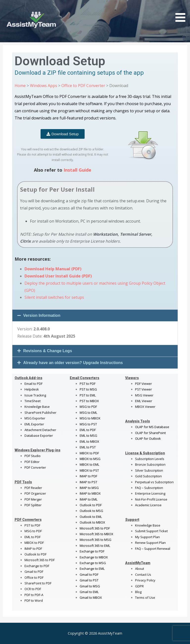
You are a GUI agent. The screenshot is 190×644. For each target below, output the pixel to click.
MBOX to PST (89, 470)
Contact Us (143, 575)
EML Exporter (34, 424)
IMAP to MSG (89, 488)
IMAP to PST (88, 482)
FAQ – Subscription (149, 488)
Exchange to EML (92, 569)
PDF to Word (34, 600)
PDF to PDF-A (34, 595)
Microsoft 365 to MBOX (96, 534)
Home (20, 86)
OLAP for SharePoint (150, 433)
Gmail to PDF (89, 575)
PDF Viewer (143, 384)
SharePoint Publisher (40, 413)
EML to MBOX (89, 441)
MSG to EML (88, 413)
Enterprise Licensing (150, 493)
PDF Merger (33, 499)
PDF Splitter (33, 505)
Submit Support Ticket (151, 531)
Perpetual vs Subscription (154, 482)
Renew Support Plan (150, 543)
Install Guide (77, 170)
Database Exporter (39, 436)
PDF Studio (33, 456)
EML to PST (88, 447)
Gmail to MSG (90, 586)
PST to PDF (32, 525)
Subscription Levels (150, 459)
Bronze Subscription (150, 464)
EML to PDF (33, 537)
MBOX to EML (89, 464)
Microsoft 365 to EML (95, 546)
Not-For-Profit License (151, 499)
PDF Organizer (35, 493)
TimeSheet (33, 401)
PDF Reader (33, 488)
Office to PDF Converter (83, 86)
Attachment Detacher (40, 430)
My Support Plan (147, 537)
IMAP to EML (89, 499)
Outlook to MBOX (92, 522)
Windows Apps (44, 86)
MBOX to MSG (90, 459)
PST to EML (88, 395)
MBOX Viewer (145, 407)
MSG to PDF (33, 531)
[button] (95, 315)
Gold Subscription (148, 476)
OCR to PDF (33, 589)
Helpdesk (32, 389)
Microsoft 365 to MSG (95, 540)
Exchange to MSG (93, 563)
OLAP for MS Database (152, 427)
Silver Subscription (149, 470)
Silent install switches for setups (54, 297)
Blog (138, 592)
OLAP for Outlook (148, 438)
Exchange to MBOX (94, 557)
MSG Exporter (35, 418)
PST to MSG (88, 389)
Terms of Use (145, 598)
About (140, 569)
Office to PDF (34, 577)
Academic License (148, 505)
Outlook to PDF (36, 554)
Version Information (42, 315)
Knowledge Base (37, 407)
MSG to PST (88, 424)
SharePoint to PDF (38, 583)
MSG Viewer (144, 395)
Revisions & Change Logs (48, 351)
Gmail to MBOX (91, 598)
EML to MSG (88, 436)
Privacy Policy (145, 580)
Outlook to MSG (91, 511)
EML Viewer (144, 401)
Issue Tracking (35, 395)
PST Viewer (143, 389)
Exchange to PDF (37, 566)
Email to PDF (34, 384)
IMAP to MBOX (90, 493)
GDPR (139, 586)
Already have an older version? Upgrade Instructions (73, 363)
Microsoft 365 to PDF (95, 528)
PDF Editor (32, 462)
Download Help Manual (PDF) (53, 269)
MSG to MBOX (90, 418)
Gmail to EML (89, 592)
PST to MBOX (89, 401)
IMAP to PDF (33, 549)
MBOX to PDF (34, 543)
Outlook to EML (91, 517)
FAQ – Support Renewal (153, 549)
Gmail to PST (89, 580)
